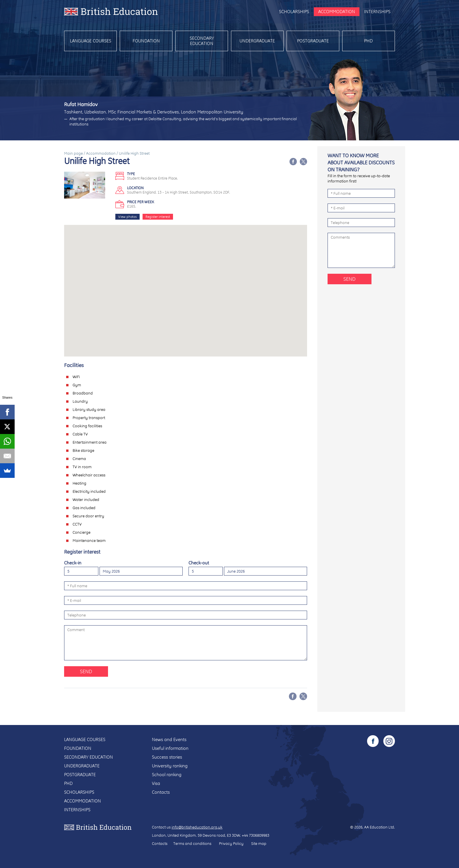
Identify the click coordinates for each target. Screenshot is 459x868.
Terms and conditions (192, 843)
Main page (73, 153)
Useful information (170, 748)
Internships (377, 12)
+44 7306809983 (256, 835)
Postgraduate (313, 41)
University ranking (170, 766)
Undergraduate (257, 41)
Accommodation (337, 12)
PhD (368, 41)
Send (86, 671)
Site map (259, 843)
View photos (127, 217)
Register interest (158, 217)
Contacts (161, 792)
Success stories (167, 757)
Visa (156, 783)
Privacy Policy (231, 843)
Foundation (146, 41)
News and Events (169, 739)
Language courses (91, 41)
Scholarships (294, 12)
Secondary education (202, 41)
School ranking (167, 775)
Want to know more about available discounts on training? (361, 162)
